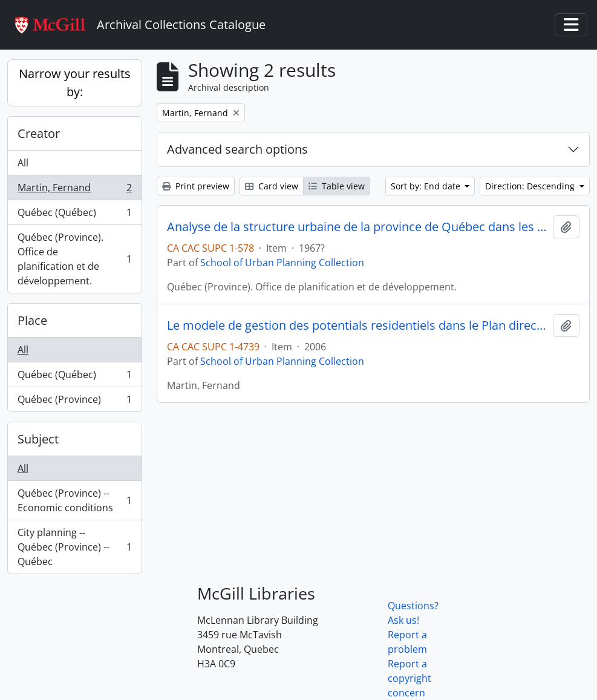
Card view (272, 186)
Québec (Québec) (74, 215)
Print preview (196, 186)
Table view (337, 186)
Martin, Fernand (74, 190)
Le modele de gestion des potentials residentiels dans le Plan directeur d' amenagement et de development (357, 325)
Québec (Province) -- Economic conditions (74, 500)
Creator (39, 133)
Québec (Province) (74, 402)
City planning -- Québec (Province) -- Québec (74, 547)
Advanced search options (237, 149)
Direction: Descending (531, 186)
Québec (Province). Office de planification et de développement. (74, 259)
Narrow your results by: (75, 83)
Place (32, 320)
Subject (38, 439)
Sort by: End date (427, 186)
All (23, 163)
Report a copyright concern (409, 678)
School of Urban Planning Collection (282, 263)
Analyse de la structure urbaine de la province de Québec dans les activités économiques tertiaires (357, 227)
